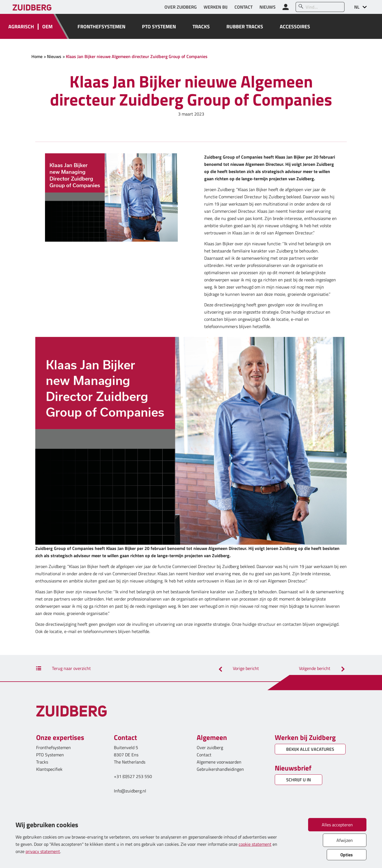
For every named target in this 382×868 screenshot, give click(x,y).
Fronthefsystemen (53, 747)
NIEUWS (268, 7)
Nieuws (54, 56)
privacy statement (43, 851)
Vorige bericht (238, 668)
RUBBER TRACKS (245, 27)
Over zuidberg (210, 747)
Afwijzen (345, 840)
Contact (204, 755)
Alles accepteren (337, 825)
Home (37, 56)
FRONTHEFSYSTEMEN (101, 27)
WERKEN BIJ (216, 7)
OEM (47, 27)
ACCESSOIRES (295, 27)
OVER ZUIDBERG (181, 7)
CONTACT (244, 7)
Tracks (42, 762)
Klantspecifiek (49, 769)
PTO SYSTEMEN (159, 27)
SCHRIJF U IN (299, 780)
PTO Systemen (50, 755)
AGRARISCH (21, 27)
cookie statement (255, 844)
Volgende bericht (323, 668)
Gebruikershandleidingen (220, 769)
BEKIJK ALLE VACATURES (310, 749)
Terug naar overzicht (63, 668)
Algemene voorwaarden (219, 762)
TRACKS (201, 27)
